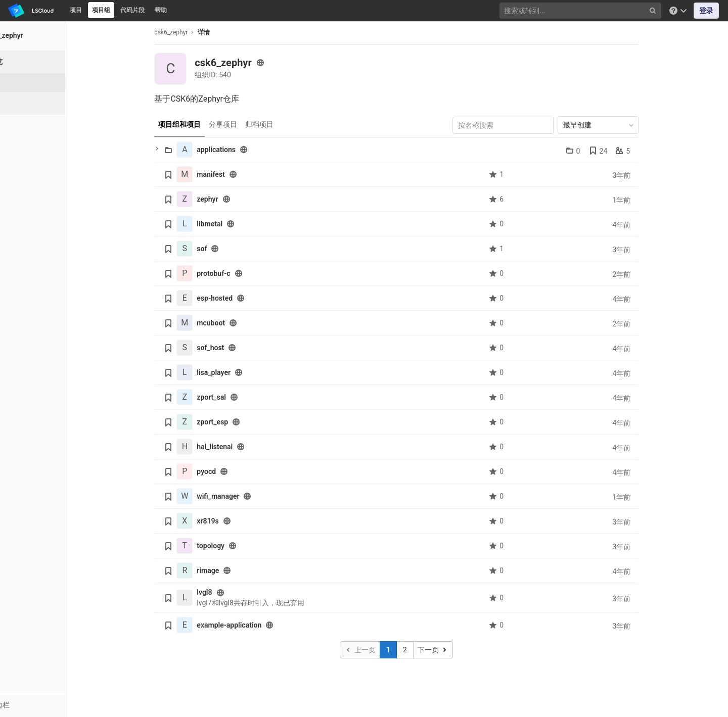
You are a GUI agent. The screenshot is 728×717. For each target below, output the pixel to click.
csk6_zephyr (194, 32)
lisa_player (237, 372)
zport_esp (236, 422)
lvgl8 (227, 592)
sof (225, 249)
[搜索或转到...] (581, 11)
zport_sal (235, 397)
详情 (227, 32)
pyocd (230, 471)
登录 (706, 11)
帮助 (161, 10)
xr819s (231, 521)
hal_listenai (238, 447)
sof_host (234, 348)
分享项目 (246, 124)
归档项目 (283, 124)
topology (234, 546)
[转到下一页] (456, 650)
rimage (231, 570)
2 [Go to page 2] (428, 650)
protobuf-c (237, 273)
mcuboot (234, 323)
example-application (252, 625)
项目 (76, 10)
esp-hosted (238, 298)
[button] (55, 705)
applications (239, 150)
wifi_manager (241, 496)
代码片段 (132, 10)
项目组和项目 (203, 124)
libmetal (233, 224)
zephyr (231, 199)
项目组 (101, 10)
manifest (234, 174)
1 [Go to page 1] (412, 650)
